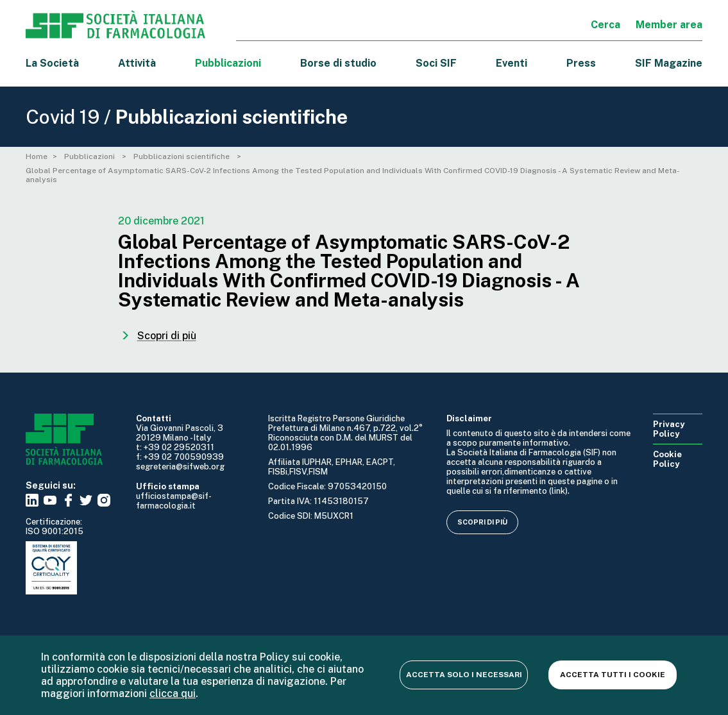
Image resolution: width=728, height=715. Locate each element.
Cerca (605, 25)
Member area (669, 25)
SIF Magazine (669, 63)
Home (37, 156)
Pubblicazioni (90, 156)
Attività (137, 63)
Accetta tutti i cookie (613, 675)
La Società (52, 63)
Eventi (512, 63)
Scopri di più (482, 522)
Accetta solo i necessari (464, 675)
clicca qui (173, 694)
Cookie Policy (667, 459)
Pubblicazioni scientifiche (182, 156)
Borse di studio (338, 63)
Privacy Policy (669, 429)
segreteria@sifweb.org (180, 467)
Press (581, 63)
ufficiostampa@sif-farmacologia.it (174, 501)
